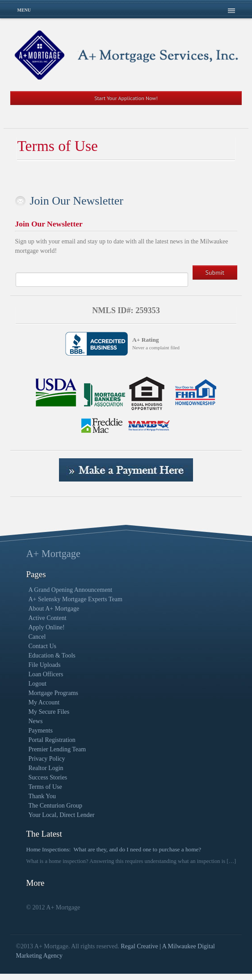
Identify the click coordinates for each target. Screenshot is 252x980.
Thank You (42, 796)
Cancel (37, 637)
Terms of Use (45, 787)
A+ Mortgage (53, 554)
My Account (44, 702)
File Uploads (44, 665)
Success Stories (48, 777)
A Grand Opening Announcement (70, 590)
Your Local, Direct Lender (61, 815)
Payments (40, 731)
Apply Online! (46, 627)
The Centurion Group (55, 806)
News (35, 721)
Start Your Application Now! (126, 98)
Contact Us (42, 646)
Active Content (47, 618)
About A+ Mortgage (54, 609)
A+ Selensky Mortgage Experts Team (75, 599)
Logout (37, 684)
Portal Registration (52, 740)
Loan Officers (46, 674)
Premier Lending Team (57, 749)
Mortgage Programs (53, 693)
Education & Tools (52, 655)
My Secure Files (49, 712)
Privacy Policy (46, 759)
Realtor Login (46, 768)
